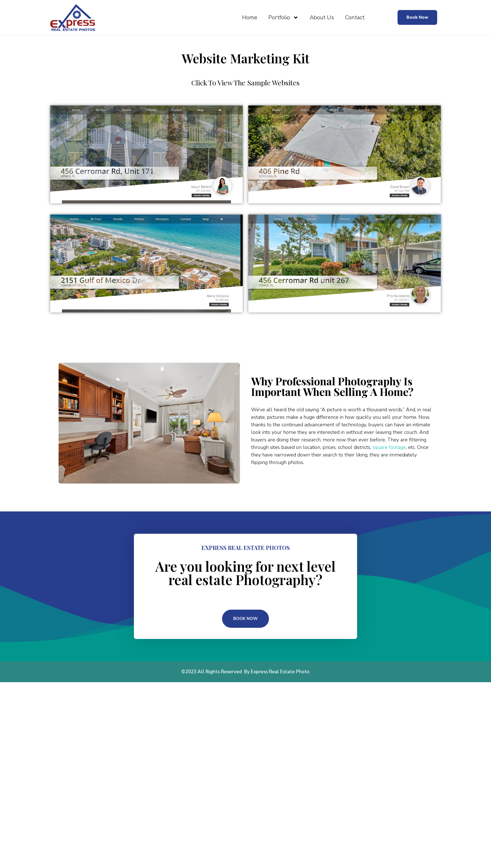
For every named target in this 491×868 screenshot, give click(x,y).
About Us (322, 17)
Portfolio (283, 18)
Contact (355, 17)
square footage (389, 447)
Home (250, 17)
